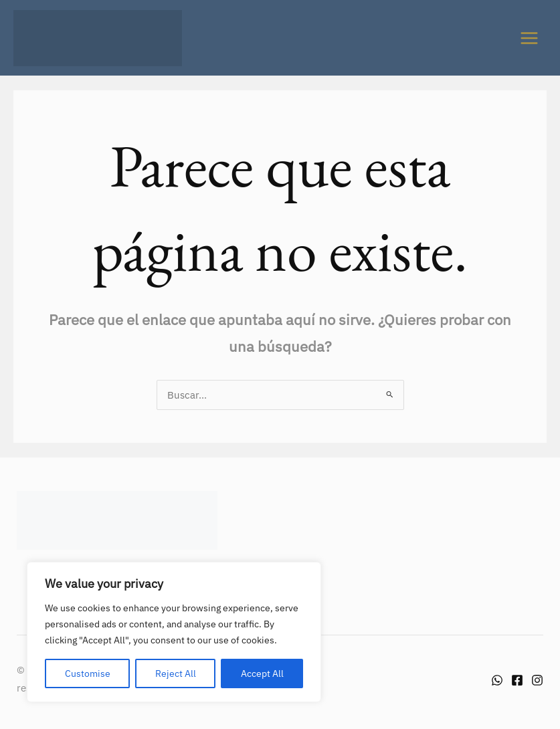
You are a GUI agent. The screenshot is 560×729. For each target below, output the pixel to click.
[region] (174, 632)
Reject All (176, 673)
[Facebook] (517, 680)
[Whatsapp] (497, 680)
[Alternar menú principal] (529, 38)
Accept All (262, 673)
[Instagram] (537, 680)
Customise (88, 673)
